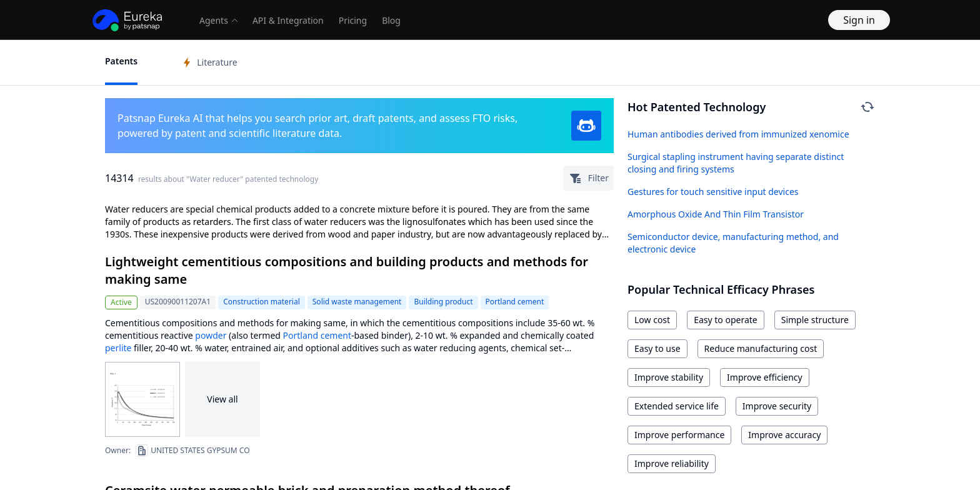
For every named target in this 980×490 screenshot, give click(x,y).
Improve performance (679, 435)
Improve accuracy (784, 435)
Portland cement (515, 302)
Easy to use (657, 348)
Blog (391, 20)
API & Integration (288, 20)
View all (222, 399)
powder (211, 335)
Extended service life (677, 406)
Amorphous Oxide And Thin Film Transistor (716, 214)
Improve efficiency (765, 377)
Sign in (859, 20)
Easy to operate (726, 320)
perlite (118, 348)
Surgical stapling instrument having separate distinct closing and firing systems (736, 163)
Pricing (353, 20)
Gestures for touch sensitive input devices (713, 192)
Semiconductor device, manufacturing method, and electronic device (733, 243)
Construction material (262, 302)
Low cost (652, 320)
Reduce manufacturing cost (761, 348)
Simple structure (815, 320)
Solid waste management (357, 302)
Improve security (777, 406)
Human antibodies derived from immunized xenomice (738, 134)
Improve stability (669, 377)
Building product (443, 302)
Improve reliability (672, 463)
